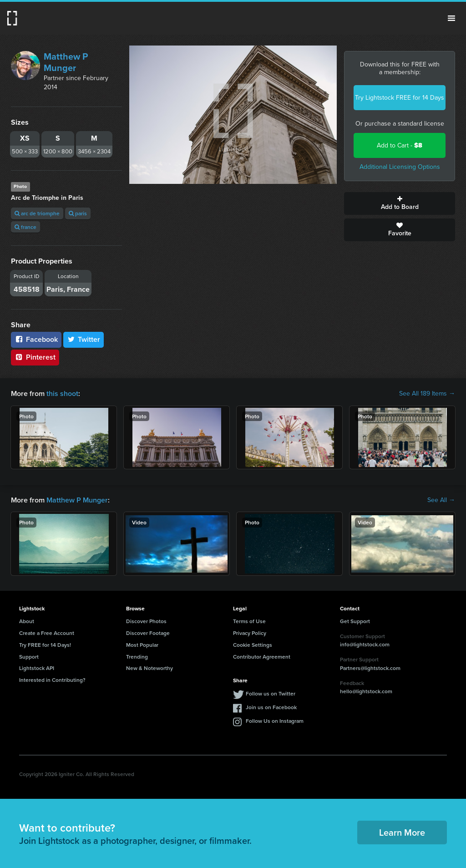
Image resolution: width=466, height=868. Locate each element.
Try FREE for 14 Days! (45, 645)
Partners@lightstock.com (370, 668)
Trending (137, 657)
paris (78, 213)
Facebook (36, 339)
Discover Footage (148, 633)
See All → (441, 500)
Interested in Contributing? (52, 680)
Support (29, 657)
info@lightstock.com (365, 644)
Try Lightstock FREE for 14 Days (400, 98)
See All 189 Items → (427, 394)
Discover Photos (146, 621)
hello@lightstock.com (366, 691)
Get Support (355, 621)
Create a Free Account (47, 633)
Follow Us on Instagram (275, 721)
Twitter (84, 339)
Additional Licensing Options (400, 167)
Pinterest (35, 357)
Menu (451, 18)
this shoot (62, 393)
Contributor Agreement (262, 657)
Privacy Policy (250, 633)
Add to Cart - (400, 145)
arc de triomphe (37, 213)
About (27, 621)
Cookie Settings (253, 645)
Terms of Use (249, 621)
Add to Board (400, 203)
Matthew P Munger (66, 62)
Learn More (402, 832)
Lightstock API (37, 668)
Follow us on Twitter (271, 693)
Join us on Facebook (271, 707)
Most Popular (142, 645)
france (25, 227)
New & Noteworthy (149, 668)
